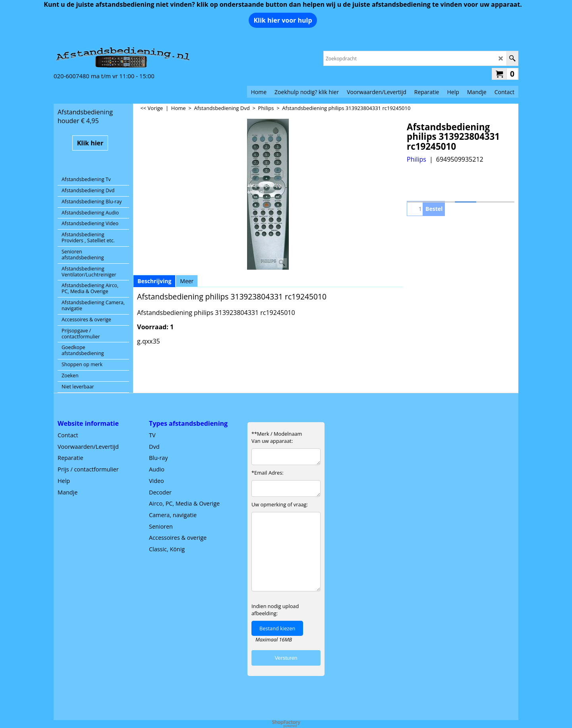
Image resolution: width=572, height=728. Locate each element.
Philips (416, 159)
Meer (187, 281)
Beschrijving (154, 281)
